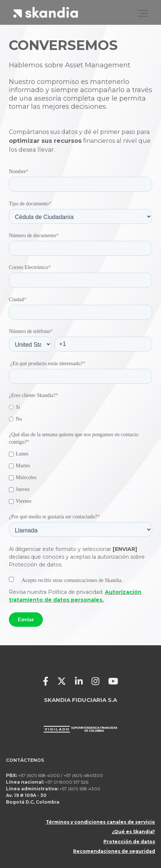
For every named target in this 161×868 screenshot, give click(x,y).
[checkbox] (80, 413)
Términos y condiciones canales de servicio (100, 822)
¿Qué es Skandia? (133, 832)
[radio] (80, 407)
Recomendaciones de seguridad (114, 851)
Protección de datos (129, 842)
